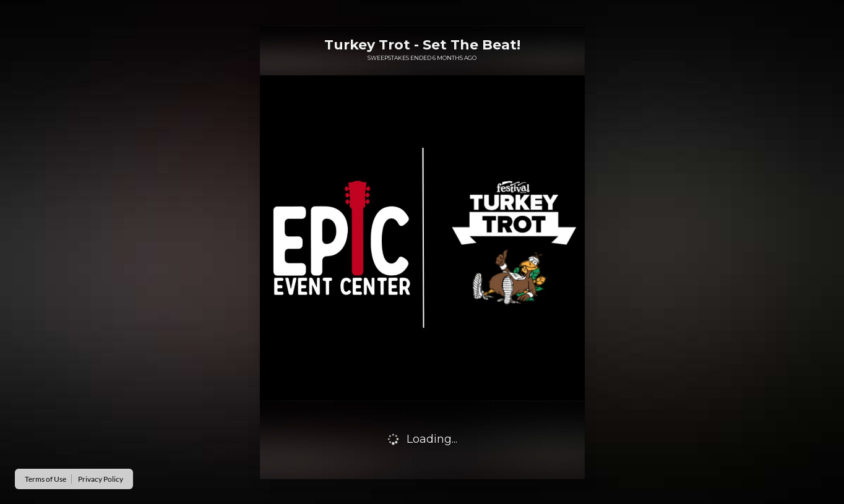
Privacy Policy (101, 479)
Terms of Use (45, 479)
